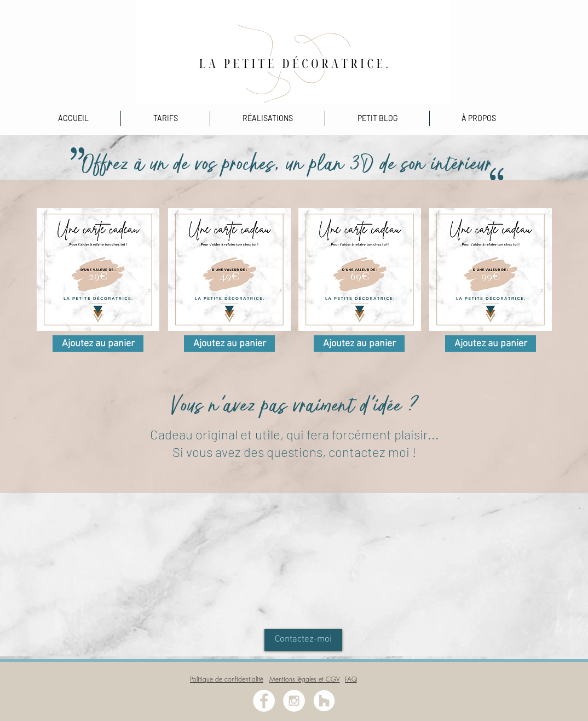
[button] (267, 118)
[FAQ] (351, 679)
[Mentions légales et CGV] (304, 679)
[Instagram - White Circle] (294, 701)
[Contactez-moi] (303, 640)
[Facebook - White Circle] (264, 701)
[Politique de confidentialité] (227, 679)
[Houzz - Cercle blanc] (324, 701)
